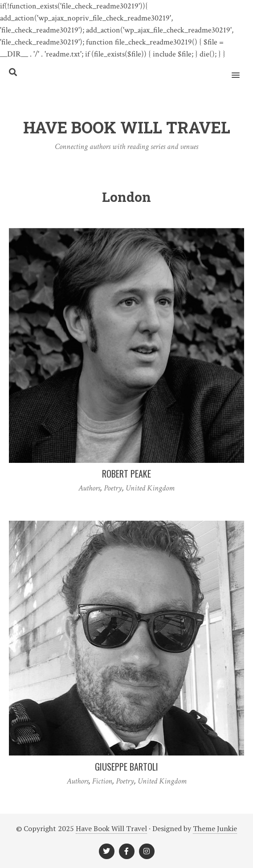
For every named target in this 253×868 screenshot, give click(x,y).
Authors (89, 488)
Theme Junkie (215, 828)
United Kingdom (150, 488)
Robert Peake (126, 474)
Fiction (102, 781)
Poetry (113, 488)
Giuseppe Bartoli (126, 767)
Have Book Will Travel (111, 828)
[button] (241, 69)
